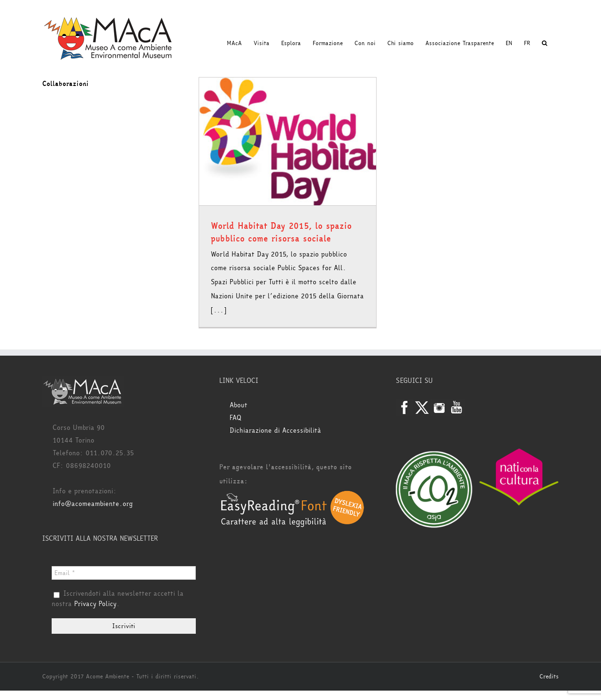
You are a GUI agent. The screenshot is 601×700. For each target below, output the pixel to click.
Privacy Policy (95, 604)
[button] (544, 43)
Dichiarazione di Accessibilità (275, 431)
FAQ (235, 418)
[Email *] (124, 573)
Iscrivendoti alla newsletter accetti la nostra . (118, 599)
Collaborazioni (65, 84)
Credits (549, 677)
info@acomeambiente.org (93, 504)
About (239, 405)
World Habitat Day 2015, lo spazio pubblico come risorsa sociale (281, 232)
